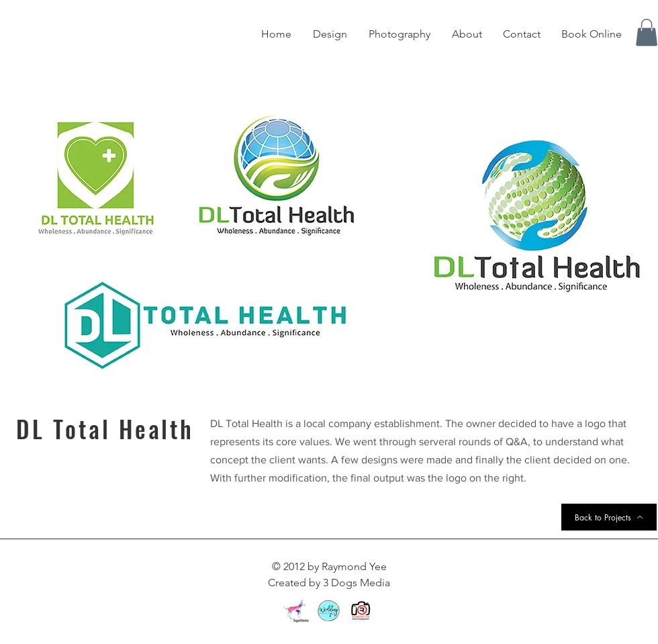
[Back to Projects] (609, 517)
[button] (647, 33)
